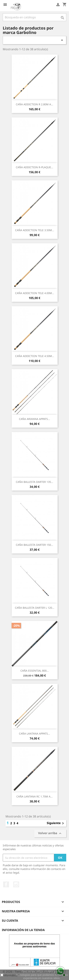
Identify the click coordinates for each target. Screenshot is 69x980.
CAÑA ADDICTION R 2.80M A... (34, 104)
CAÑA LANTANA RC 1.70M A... (34, 796)
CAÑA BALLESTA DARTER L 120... (35, 608)
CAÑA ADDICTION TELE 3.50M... (35, 230)
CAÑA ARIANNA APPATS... (34, 419)
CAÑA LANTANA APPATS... (34, 734)
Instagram (16, 884)
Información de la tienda (23, 930)
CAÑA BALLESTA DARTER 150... (34, 545)
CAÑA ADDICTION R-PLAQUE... (34, 167)
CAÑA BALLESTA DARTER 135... (34, 482)
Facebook (6, 884)
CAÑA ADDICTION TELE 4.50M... (35, 356)
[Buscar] (34, 17)
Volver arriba (50, 834)
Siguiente (56, 823)
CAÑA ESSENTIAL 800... (35, 671)
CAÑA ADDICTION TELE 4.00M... (35, 293)
